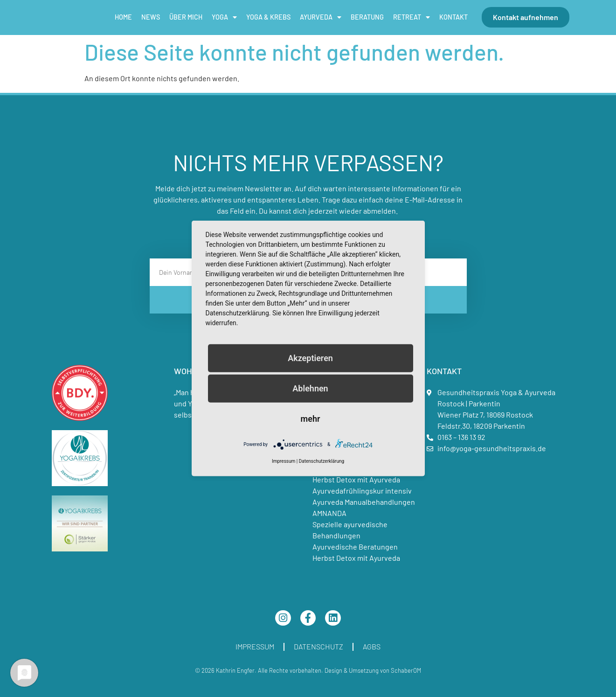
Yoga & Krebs (268, 17)
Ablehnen (310, 388)
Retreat (412, 17)
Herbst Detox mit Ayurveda (356, 479)
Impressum (255, 646)
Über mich (186, 17)
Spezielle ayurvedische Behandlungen (350, 530)
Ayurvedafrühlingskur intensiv (362, 491)
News (151, 17)
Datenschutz (318, 646)
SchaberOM (406, 670)
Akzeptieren (310, 358)
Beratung (367, 17)
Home (123, 17)
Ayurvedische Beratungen (355, 547)
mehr (311, 419)
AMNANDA (329, 513)
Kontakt (453, 17)
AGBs (372, 646)
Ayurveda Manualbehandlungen (364, 502)
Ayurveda (321, 17)
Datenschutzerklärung (322, 461)
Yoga (224, 17)
